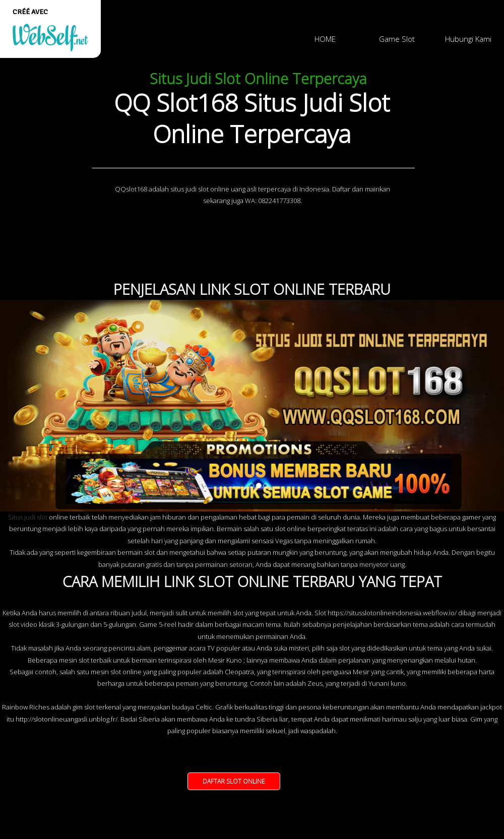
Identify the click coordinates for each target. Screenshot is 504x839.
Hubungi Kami (468, 39)
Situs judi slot (28, 517)
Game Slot (397, 39)
